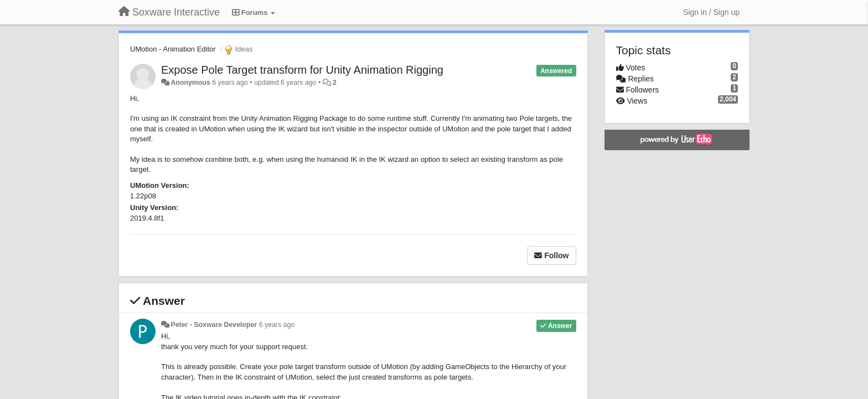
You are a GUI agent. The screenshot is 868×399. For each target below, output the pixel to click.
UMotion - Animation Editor (173, 49)
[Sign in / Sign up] (711, 12)
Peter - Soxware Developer (214, 325)
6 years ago (277, 325)
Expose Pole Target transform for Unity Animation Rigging (302, 70)
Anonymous (190, 83)
